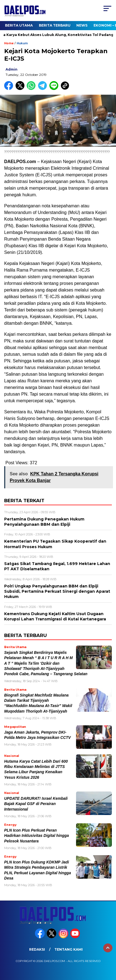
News (82, 25)
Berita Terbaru (55, 25)
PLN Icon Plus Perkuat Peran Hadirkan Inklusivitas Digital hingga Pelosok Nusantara (36, 836)
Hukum (22, 43)
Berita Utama (19, 25)
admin (12, 69)
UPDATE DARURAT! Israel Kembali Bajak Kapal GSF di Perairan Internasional (36, 804)
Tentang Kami (69, 949)
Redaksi (37, 949)
